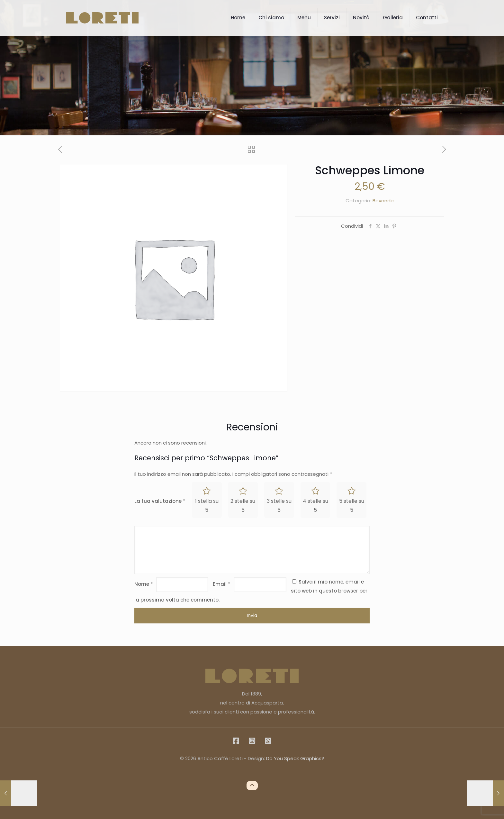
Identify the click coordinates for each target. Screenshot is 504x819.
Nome (144, 584)
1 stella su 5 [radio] (207, 506)
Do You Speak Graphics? (295, 758)
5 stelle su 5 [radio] (352, 506)
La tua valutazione (160, 501)
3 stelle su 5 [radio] (279, 506)
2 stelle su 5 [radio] (243, 506)
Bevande (383, 201)
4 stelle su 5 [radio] (315, 506)
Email (222, 584)
